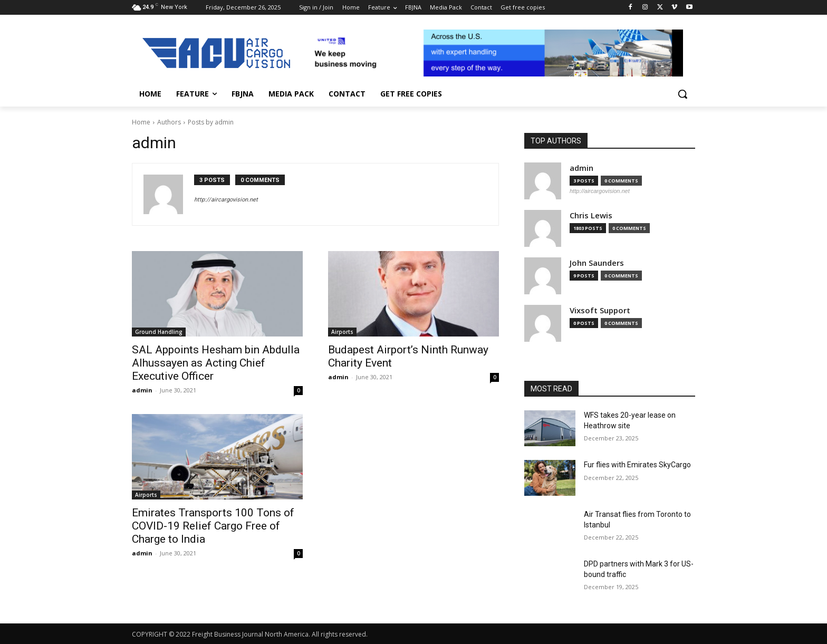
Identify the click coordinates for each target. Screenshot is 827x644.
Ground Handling (159, 332)
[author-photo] (169, 194)
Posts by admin (211, 122)
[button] (682, 94)
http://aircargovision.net (226, 200)
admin (142, 390)
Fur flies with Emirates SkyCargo (637, 465)
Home (141, 122)
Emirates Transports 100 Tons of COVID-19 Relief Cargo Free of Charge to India (213, 526)
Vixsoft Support (600, 310)
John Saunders (597, 263)
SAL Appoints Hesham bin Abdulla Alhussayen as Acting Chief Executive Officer (216, 363)
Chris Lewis (591, 215)
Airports (342, 332)
